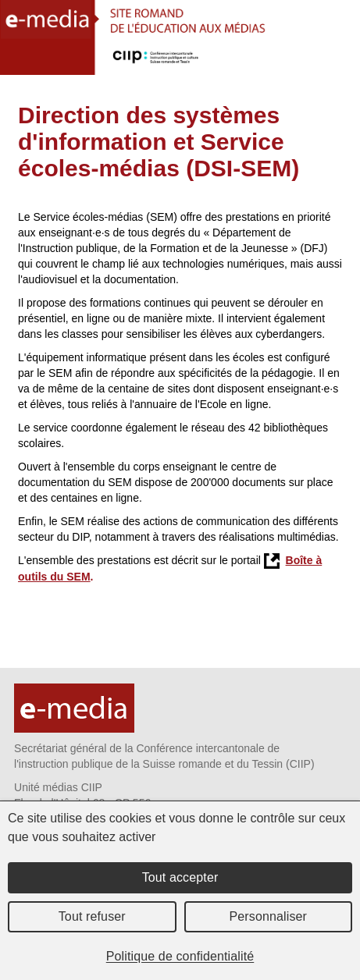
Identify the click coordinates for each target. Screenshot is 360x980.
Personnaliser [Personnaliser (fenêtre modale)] (269, 916)
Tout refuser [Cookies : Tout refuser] (92, 916)
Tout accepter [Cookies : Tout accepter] (180, 877)
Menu (339, 60)
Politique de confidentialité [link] (180, 956)
